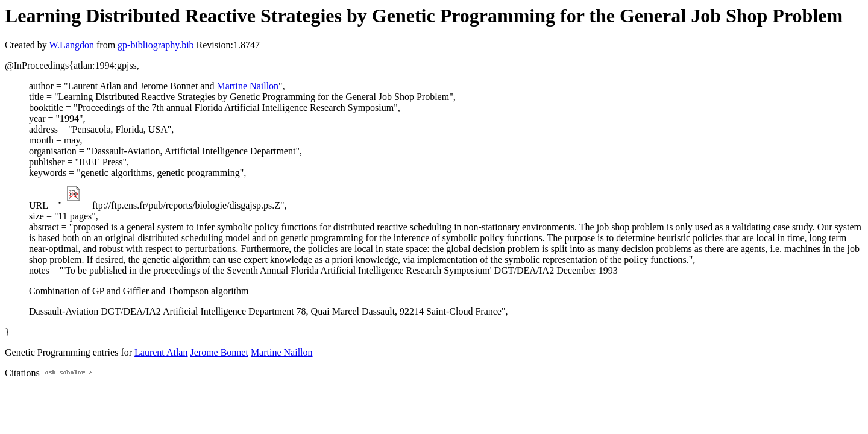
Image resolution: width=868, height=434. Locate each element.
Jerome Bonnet (219, 352)
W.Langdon (71, 45)
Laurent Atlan (161, 352)
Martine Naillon (247, 86)
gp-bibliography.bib (156, 45)
